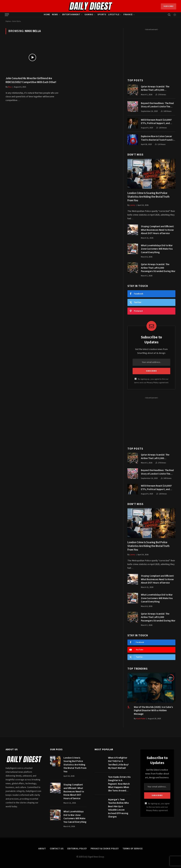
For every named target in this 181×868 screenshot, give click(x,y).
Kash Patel (141, 719)
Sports (102, 14)
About (42, 849)
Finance (128, 14)
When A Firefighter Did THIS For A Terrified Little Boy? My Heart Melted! (118, 763)
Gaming (89, 14)
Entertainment (71, 14)
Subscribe (168, 6)
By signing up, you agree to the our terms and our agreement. (157, 807)
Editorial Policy (77, 849)
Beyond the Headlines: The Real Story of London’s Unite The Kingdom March (157, 105)
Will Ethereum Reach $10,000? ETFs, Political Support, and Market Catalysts (156, 122)
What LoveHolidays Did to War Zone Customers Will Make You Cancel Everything (157, 249)
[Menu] (7, 15)
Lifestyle (114, 14)
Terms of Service (133, 849)
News (55, 14)
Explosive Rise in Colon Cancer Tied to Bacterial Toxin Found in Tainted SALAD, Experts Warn (158, 138)
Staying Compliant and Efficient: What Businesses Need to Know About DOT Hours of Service (158, 230)
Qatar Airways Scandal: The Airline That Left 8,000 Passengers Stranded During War (158, 88)
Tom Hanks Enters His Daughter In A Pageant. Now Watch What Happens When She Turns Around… (119, 784)
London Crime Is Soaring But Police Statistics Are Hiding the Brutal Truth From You (148, 197)
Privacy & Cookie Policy (105, 849)
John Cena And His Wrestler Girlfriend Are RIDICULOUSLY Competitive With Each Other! (31, 80)
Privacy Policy (153, 383)
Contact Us (57, 849)
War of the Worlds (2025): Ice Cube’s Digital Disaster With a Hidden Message (153, 711)
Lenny (133, 205)
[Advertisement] (151, 52)
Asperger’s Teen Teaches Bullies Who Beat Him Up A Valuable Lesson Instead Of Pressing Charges (118, 808)
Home (47, 14)
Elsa (10, 87)
